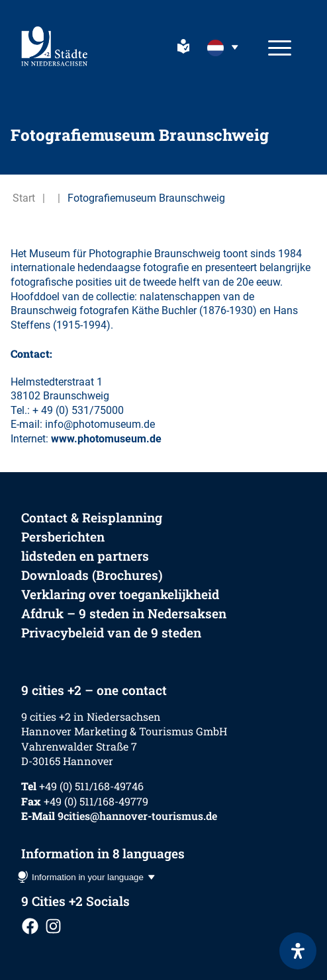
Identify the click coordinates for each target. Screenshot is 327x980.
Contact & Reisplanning (92, 517)
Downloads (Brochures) (92, 575)
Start (24, 198)
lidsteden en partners (85, 556)
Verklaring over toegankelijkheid (120, 594)
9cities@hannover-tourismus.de (137, 816)
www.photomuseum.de (106, 439)
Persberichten (63, 537)
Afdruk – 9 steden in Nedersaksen (124, 613)
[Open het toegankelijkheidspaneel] (298, 951)
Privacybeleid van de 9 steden (111, 633)
